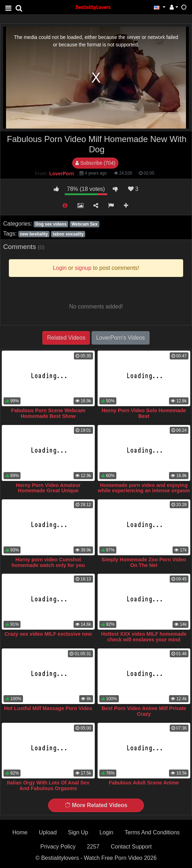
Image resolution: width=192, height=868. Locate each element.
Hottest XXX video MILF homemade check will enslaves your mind (144, 637)
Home (20, 832)
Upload (48, 832)
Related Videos (66, 338)
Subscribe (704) (95, 163)
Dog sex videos (51, 224)
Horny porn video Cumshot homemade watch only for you (48, 562)
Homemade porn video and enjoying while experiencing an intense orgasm (144, 488)
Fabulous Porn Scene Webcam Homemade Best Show (48, 413)
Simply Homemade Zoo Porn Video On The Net (144, 562)
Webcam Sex (85, 224)
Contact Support (131, 847)
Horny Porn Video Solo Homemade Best (144, 413)
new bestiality (34, 234)
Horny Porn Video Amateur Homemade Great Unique (48, 488)
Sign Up (78, 832)
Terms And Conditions (152, 832)
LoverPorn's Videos (121, 338)
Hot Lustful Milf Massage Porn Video (48, 708)
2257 (93, 847)
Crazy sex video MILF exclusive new (48, 634)
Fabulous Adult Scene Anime (144, 783)
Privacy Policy (58, 847)
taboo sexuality (68, 234)
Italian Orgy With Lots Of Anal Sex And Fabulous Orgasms (48, 785)
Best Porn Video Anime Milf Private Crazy (144, 711)
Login (106, 832)
